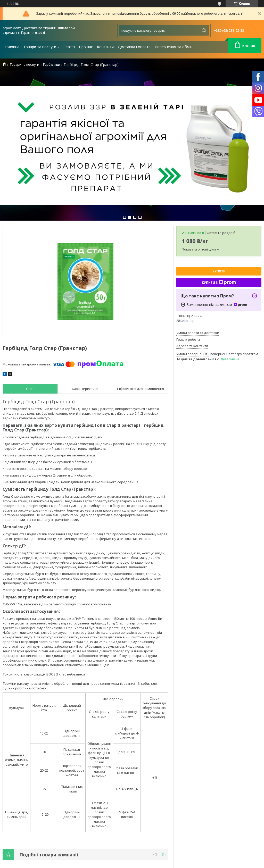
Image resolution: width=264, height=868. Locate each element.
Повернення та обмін (174, 47)
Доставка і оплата (134, 47)
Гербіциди (52, 65)
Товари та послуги (40, 47)
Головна (12, 47)
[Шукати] (204, 30)
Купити (219, 271)
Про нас (86, 47)
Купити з (219, 282)
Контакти (105, 47)
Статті (69, 47)
